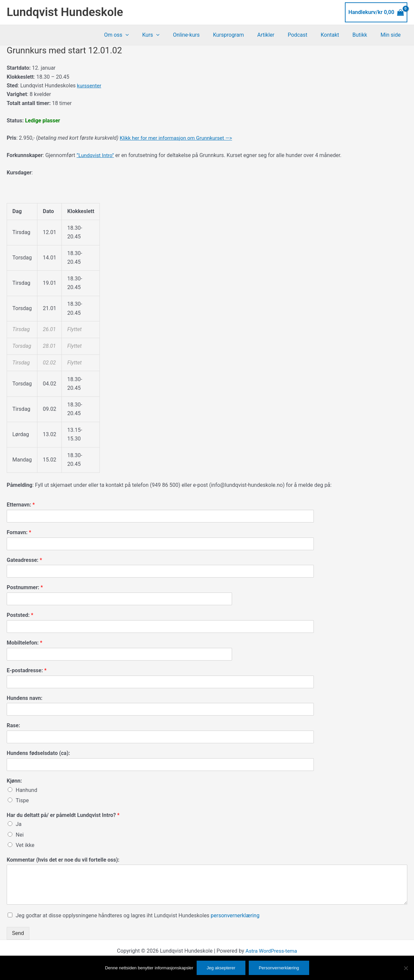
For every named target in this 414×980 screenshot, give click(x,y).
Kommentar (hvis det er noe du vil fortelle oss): (63, 859)
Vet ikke (25, 845)
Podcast (307, 35)
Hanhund (26, 790)
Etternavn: (21, 505)
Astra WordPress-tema (271, 951)
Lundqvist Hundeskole (65, 12)
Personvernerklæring (279, 968)
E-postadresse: (27, 670)
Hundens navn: (25, 698)
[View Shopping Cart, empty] (376, 12)
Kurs (171, 35)
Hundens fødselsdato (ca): (38, 753)
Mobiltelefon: (25, 643)
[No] (406, 968)
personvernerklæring (235, 915)
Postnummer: (25, 587)
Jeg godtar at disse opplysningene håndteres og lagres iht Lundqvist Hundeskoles (138, 915)
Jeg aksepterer (221, 968)
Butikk (364, 35)
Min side (392, 35)
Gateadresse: (24, 560)
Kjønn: (14, 781)
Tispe (22, 800)
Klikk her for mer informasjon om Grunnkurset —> (178, 138)
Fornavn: (19, 532)
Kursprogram (243, 35)
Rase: (13, 725)
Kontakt (336, 35)
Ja (19, 824)
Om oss (139, 35)
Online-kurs (204, 35)
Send (18, 933)
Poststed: (20, 615)
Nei (20, 835)
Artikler (278, 35)
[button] (148, 35)
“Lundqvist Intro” (96, 155)
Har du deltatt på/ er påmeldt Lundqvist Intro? (63, 815)
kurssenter (90, 86)
